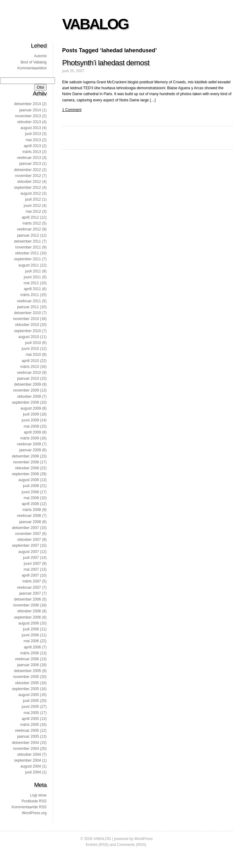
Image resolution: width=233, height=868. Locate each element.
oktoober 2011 (27, 253)
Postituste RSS (34, 801)
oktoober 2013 (29, 122)
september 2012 (27, 188)
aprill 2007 (30, 575)
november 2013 (28, 116)
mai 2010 (33, 355)
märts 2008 (32, 510)
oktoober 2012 (29, 182)
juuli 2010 (33, 343)
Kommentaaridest (32, 68)
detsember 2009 (27, 384)
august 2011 (29, 265)
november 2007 (28, 534)
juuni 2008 (30, 492)
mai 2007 (31, 569)
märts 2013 (32, 152)
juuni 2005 (30, 707)
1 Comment (72, 110)
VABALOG (95, 24)
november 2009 (26, 390)
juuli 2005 (31, 701)
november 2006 (26, 605)
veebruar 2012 (29, 229)
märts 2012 (32, 223)
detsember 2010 (27, 313)
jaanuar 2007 (30, 593)
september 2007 (26, 545)
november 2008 (26, 462)
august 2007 (29, 552)
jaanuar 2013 (30, 164)
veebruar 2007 (29, 587)
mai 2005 (31, 713)
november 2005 (26, 677)
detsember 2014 (27, 104)
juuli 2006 (31, 629)
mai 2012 (33, 211)
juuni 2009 (30, 420)
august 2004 (31, 766)
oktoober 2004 (29, 754)
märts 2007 (32, 581)
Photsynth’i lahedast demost (106, 63)
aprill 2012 (30, 217)
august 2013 (31, 128)
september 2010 (27, 331)
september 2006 (27, 617)
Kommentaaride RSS (29, 807)
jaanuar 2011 (28, 307)
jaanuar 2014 (30, 110)
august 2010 (29, 337)
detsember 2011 (27, 241)
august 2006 (29, 623)
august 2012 (31, 193)
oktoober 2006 (29, 611)
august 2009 (31, 408)
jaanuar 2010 (28, 378)
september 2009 (26, 402)
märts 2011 (30, 295)
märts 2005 (30, 725)
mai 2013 (33, 140)
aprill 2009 (32, 432)
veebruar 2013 (29, 158)
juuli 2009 (31, 414)
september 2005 (26, 689)
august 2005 (29, 695)
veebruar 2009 (29, 444)
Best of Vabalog (34, 62)
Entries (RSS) (97, 845)
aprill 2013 (32, 146)
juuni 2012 (32, 206)
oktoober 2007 (29, 540)
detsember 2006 (27, 599)
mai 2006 (31, 641)
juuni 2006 (30, 635)
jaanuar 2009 (30, 450)
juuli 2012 (33, 199)
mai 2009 (31, 426)
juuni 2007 (32, 564)
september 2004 (27, 760)
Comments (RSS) (131, 845)
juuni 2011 (32, 277)
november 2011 (28, 247)
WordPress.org (34, 813)
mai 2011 (31, 283)
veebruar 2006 (27, 659)
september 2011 (27, 259)
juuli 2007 (31, 558)
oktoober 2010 (27, 325)
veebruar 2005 (27, 731)
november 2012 (28, 176)
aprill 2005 (30, 719)
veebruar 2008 (29, 516)
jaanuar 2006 (28, 665)
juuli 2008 (31, 486)
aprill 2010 (30, 361)
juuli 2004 (33, 772)
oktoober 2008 (27, 468)
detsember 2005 (27, 671)
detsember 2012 (27, 170)
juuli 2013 (33, 134)
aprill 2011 (32, 289)
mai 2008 (31, 498)
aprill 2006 (32, 647)
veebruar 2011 (29, 301)
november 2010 (26, 319)
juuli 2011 (33, 271)
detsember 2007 (26, 528)
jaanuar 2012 (28, 235)
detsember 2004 (26, 743)
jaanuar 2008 (30, 522)
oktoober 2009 (29, 397)
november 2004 (26, 749)
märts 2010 (30, 367)
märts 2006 (30, 653)
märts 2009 (30, 438)
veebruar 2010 (29, 373)
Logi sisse (38, 795)
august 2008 (29, 480)
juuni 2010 (30, 349)
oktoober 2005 (27, 683)
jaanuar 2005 (28, 736)
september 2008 (26, 474)
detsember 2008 (26, 456)
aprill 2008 (30, 504)
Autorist (40, 56)
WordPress (143, 839)
